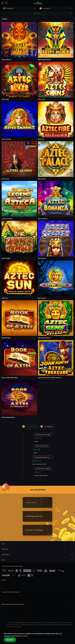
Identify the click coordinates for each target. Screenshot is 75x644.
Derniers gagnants (30, 426)
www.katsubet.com (22, 623)
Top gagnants (47, 426)
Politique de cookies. (21, 636)
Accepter (10, 640)
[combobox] (19, 8)
